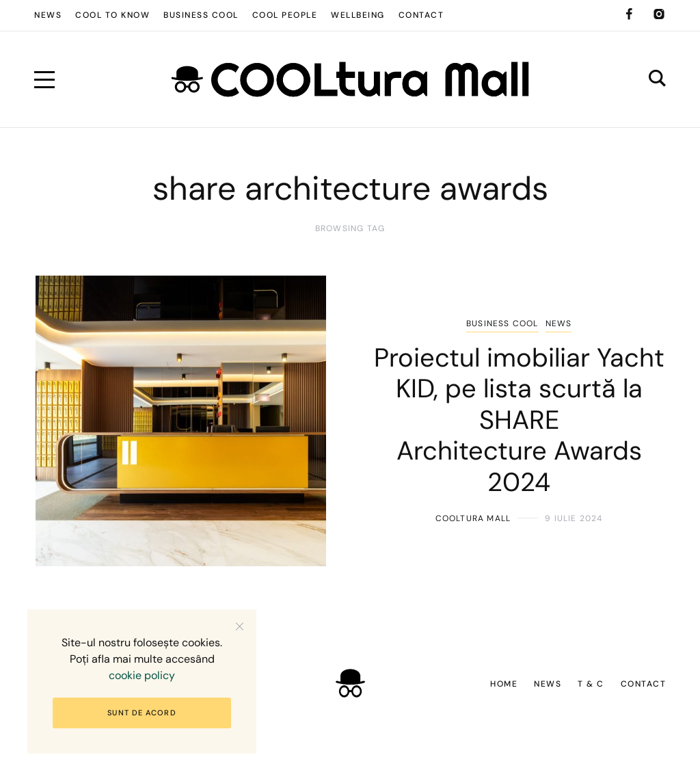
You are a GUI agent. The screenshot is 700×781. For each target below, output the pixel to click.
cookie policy (142, 675)
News (559, 323)
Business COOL (502, 323)
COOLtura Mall (473, 518)
